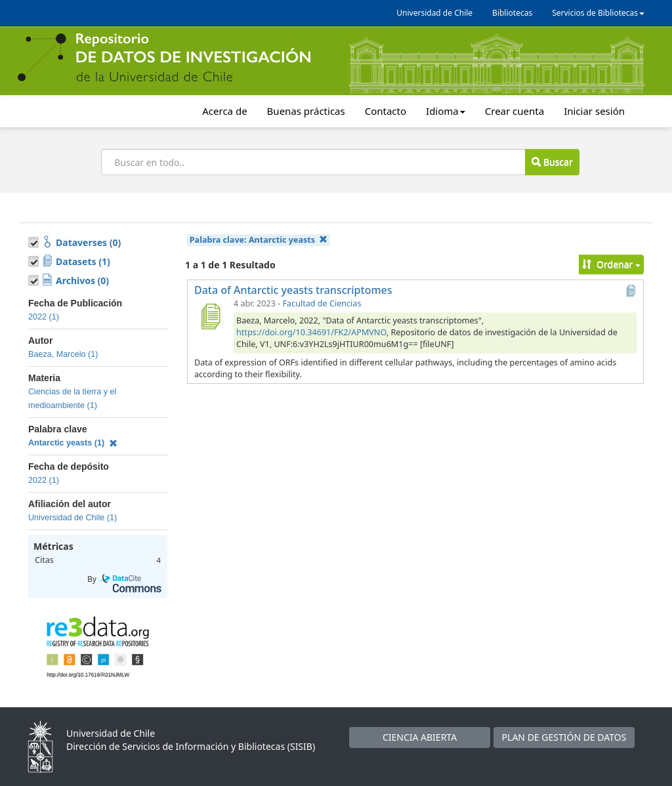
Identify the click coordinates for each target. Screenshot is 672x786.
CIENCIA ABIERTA (420, 737)
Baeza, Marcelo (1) (63, 354)
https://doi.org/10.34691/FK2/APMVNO (311, 332)
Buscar (552, 162)
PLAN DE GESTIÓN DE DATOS (564, 737)
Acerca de (224, 111)
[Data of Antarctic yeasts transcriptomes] (210, 316)
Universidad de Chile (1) (73, 518)
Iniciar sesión (594, 111)
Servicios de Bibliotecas (598, 13)
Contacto (386, 111)
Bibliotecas (512, 13)
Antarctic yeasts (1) (73, 443)
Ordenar (611, 264)
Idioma (446, 111)
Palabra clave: (259, 240)
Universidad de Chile (434, 13)
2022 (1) (44, 317)
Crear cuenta (514, 111)
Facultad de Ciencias (322, 303)
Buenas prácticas (306, 111)
